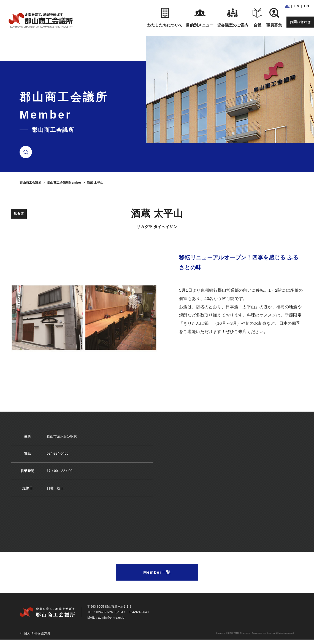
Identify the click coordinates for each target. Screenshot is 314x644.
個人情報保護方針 (37, 633)
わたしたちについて (165, 18)
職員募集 (274, 18)
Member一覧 (157, 572)
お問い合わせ (300, 22)
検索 (28, 152)
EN (297, 6)
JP (287, 6)
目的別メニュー (200, 18)
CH (307, 6)
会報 (258, 18)
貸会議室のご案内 (233, 18)
